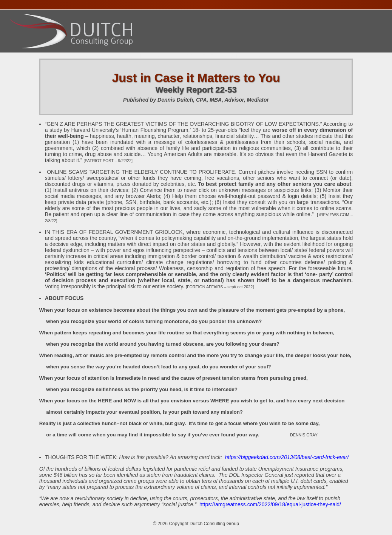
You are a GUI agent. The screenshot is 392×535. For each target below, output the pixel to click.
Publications (221, 56)
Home (20, 56)
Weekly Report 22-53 (196, 90)
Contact (262, 56)
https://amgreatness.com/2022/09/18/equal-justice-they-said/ (270, 504)
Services (98, 56)
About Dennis (56, 56)
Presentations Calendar (156, 56)
